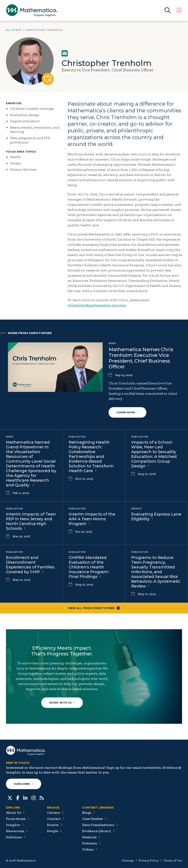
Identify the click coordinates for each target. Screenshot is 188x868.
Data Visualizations (100, 825)
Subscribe (24, 784)
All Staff (14, 30)
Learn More (127, 412)
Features (91, 837)
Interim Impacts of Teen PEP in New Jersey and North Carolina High (31, 521)
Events (55, 825)
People (54, 831)
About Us (15, 813)
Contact (56, 819)
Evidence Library (98, 831)
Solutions (16, 837)
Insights (15, 825)
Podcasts (91, 843)
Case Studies (94, 819)
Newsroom (17, 831)
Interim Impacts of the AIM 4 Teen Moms (92, 519)
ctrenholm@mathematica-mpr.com (97, 305)
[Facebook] (18, 797)
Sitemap (128, 860)
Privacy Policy (149, 860)
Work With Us (62, 703)
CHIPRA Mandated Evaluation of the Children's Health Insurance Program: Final (89, 567)
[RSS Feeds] (42, 797)
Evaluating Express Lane (156, 517)
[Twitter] (10, 797)
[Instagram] (33, 797)
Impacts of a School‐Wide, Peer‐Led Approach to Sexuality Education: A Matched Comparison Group (154, 454)
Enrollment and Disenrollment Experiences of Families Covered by (30, 565)
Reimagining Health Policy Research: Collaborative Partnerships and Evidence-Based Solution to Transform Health (91, 456)
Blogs (89, 813)
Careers (55, 813)
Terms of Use (173, 860)
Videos (90, 849)
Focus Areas (18, 819)
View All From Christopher (94, 608)
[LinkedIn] (25, 797)
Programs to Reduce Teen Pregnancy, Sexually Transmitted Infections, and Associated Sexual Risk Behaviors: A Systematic (156, 572)
